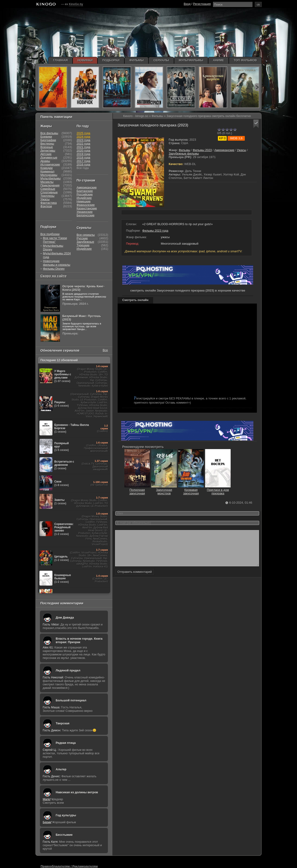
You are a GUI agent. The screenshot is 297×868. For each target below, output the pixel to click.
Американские (224, 150)
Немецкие (84, 201)
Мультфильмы (50, 178)
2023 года (83, 140)
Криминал (47, 171)
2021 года (83, 147)
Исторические (50, 164)
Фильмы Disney (54, 269)
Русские (82, 238)
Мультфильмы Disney (53, 248)
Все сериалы (86, 235)
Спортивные (49, 192)
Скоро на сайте (53, 276)
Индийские (84, 198)
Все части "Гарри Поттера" (55, 240)
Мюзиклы (47, 182)
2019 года (83, 154)
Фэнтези (46, 206)
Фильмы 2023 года (155, 231)
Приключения (50, 185)
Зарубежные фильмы (184, 154)
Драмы (45, 161)
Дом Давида (65, 617)
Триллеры (47, 196)
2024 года (83, 137)
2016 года (83, 164)
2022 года (83, 144)
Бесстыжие (64, 835)
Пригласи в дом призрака (218, 490)
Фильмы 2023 (202, 150)
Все (105, 350)
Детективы (48, 151)
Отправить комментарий (135, 579)
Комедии (47, 168)
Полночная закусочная (137, 490)
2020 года (83, 151)
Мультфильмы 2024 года (57, 255)
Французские (86, 205)
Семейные (48, 189)
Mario (47, 799)
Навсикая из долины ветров (77, 792)
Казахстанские (87, 208)
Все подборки (50, 234)
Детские (46, 154)
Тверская (63, 723)
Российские (85, 194)
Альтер (61, 769)
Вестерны (47, 144)
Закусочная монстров (164, 490)
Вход (187, 4)
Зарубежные (85, 242)
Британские (85, 191)
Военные (47, 147)
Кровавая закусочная (191, 490)
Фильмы (184, 150)
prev (41, 87)
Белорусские (86, 215)
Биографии (48, 140)
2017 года (83, 161)
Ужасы (242, 150)
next (257, 87)
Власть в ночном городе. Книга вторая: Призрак (79, 640)
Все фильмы (49, 133)
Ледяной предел (68, 670)
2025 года (83, 133)
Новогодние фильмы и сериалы (56, 263)
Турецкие (83, 245)
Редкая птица (66, 743)
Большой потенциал (71, 700)
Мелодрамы (49, 175)
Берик (47, 822)
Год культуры (66, 815)
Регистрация (202, 4)
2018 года (83, 157)
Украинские (85, 212)
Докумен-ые (49, 157)
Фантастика (48, 203)
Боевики (46, 137)
